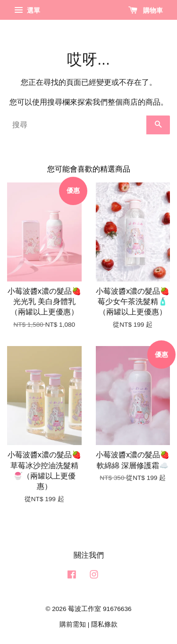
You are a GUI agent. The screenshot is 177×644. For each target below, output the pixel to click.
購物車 (146, 10)
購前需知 (73, 624)
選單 (27, 10)
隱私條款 (104, 624)
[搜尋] (77, 125)
